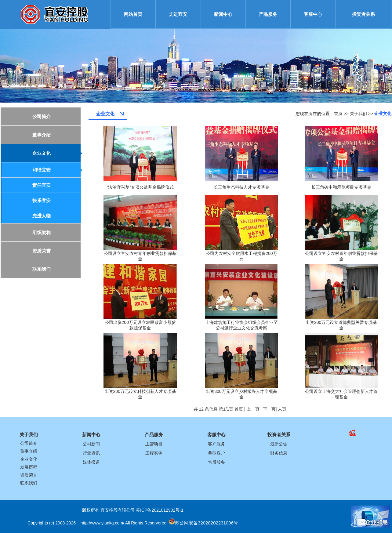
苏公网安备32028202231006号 (207, 523)
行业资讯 (91, 453)
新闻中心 (223, 14)
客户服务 (216, 444)
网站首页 (133, 14)
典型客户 (216, 453)
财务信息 (279, 453)
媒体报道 (91, 462)
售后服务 (216, 462)
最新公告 (279, 444)
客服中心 (313, 14)
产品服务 (268, 14)
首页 (338, 114)
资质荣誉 (29, 475)
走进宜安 (178, 14)
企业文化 (29, 459)
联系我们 (29, 483)
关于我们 (358, 114)
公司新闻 (91, 444)
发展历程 (29, 467)
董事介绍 (29, 451)
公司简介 (29, 443)
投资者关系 (363, 14)
